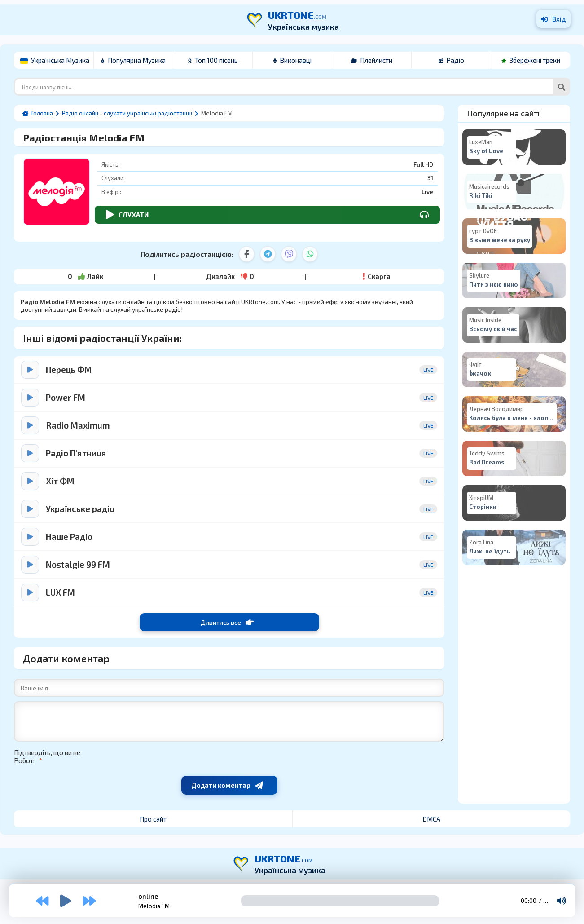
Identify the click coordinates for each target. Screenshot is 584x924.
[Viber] (289, 254)
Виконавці (292, 60)
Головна (42, 113)
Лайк (86, 276)
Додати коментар (227, 785)
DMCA (431, 819)
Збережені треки (531, 60)
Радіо (451, 60)
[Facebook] (247, 254)
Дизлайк (230, 276)
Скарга (377, 276)
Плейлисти (372, 60)
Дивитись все (227, 622)
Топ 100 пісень (213, 60)
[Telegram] (268, 254)
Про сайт (153, 819)
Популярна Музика (133, 60)
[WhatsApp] (310, 254)
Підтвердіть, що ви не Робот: (47, 756)
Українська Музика (55, 60)
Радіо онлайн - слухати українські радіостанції (127, 113)
